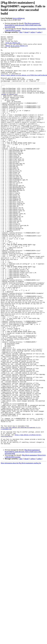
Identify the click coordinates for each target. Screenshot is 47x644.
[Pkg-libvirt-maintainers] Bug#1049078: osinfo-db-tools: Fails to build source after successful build (23, 25)
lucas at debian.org (19, 18)
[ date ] (21, 32)
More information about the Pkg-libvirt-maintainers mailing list (21, 545)
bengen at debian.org (9, 106)
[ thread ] (26, 32)
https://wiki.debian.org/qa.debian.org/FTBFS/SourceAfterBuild (24, 83)
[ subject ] (33, 32)
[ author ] (39, 32)
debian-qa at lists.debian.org (17, 48)
